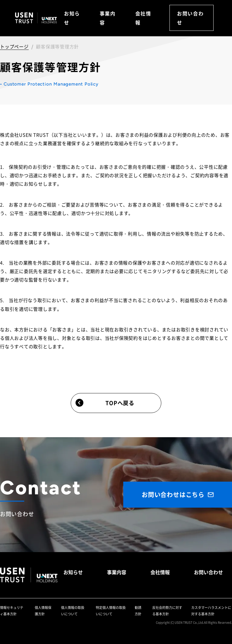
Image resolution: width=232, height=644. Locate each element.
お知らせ (72, 18)
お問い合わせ (190, 18)
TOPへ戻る (105, 402)
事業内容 (108, 18)
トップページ (14, 46)
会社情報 (143, 18)
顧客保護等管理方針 (57, 46)
